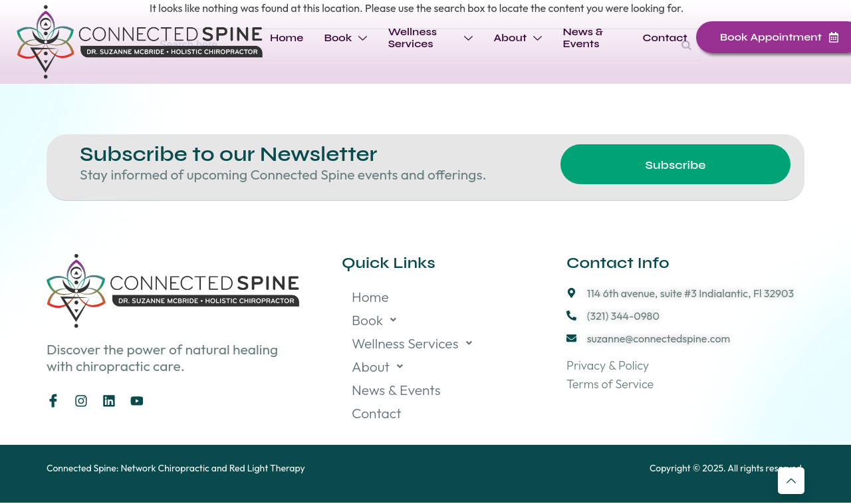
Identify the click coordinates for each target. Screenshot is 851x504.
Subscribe (676, 166)
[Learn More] (791, 481)
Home (286, 38)
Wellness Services (430, 38)
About (518, 38)
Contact (665, 38)
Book (345, 38)
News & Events (582, 38)
